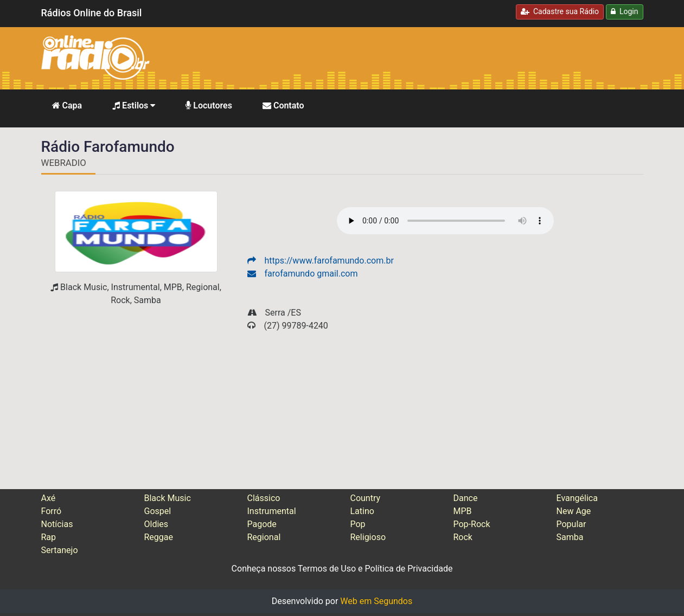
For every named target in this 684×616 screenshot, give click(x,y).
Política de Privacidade (409, 569)
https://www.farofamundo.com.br (321, 261)
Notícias (57, 524)
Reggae (159, 537)
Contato (283, 105)
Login (624, 11)
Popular (571, 524)
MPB (463, 511)
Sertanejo (60, 550)
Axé (49, 498)
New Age (574, 511)
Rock (463, 537)
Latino (362, 511)
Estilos (134, 105)
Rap (49, 537)
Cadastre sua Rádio (560, 11)
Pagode (262, 524)
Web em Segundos (376, 601)
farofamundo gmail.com (303, 274)
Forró (52, 511)
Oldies (156, 524)
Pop (358, 524)
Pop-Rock (472, 524)
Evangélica (577, 498)
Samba (570, 537)
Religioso (368, 537)
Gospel (158, 511)
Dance (466, 498)
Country (366, 498)
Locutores (209, 105)
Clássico (264, 498)
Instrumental (272, 511)
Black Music (168, 498)
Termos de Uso (327, 569)
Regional (264, 537)
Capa (67, 105)
